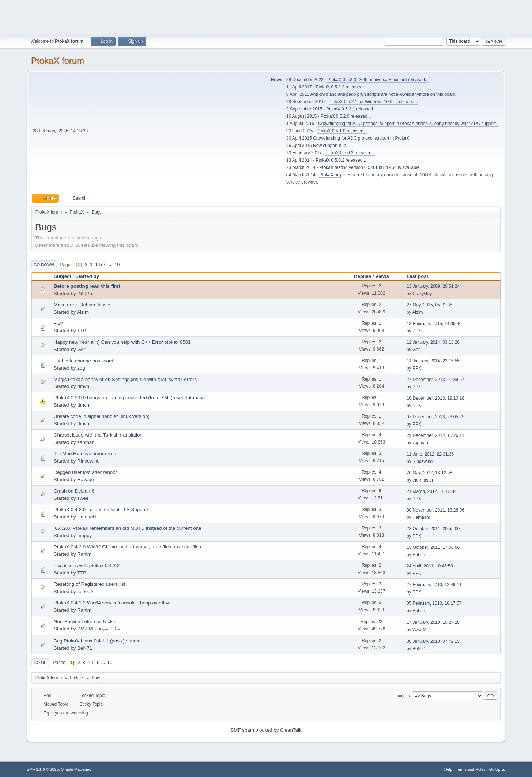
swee (83, 498)
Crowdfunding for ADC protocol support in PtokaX (361, 138)
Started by (87, 276)
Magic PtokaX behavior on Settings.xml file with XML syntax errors (125, 379)
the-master (423, 480)
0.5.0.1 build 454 (380, 167)
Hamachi (87, 517)
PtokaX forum (58, 61)
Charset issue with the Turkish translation (98, 435)
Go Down (44, 265)
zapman (86, 442)
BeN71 (85, 648)
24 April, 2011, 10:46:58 (430, 566)
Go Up (40, 663)
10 (117, 265)
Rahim (84, 554)
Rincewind (88, 461)
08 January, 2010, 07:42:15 (433, 641)
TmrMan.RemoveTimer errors (86, 454)
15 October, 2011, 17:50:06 (433, 547)
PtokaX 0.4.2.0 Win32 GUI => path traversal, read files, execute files (127, 547)
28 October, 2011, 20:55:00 (433, 529)
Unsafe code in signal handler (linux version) (102, 416)
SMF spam (242, 730)
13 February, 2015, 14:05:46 (434, 324)
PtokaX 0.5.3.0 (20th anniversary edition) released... (378, 80)
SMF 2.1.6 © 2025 (43, 769)
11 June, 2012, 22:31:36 (430, 454)
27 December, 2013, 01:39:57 (435, 380)
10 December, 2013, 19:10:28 (435, 398)
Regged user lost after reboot (85, 472)
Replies (363, 276)
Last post (421, 276)
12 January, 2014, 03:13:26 (433, 342)
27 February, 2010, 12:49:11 (434, 585)
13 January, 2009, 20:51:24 (433, 286)
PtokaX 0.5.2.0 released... (346, 116)
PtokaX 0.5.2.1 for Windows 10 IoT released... (373, 102)
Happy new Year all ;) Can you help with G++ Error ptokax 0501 (122, 342)
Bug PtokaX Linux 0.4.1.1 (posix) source (97, 641)
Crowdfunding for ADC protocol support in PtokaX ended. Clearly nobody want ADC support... (409, 124)
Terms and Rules (471, 769)
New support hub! (330, 146)
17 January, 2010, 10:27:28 (433, 622)
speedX (85, 591)
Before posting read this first (87, 286)
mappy (84, 535)
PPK (417, 331)
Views (382, 276)
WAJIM (85, 629)
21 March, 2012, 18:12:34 (432, 491)
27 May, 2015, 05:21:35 (429, 305)
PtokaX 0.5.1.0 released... (342, 131)
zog (81, 368)
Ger (81, 349)
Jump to (403, 695)
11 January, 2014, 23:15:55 (433, 361)
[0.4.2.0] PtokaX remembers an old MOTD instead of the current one (128, 528)
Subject (63, 276)
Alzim (83, 312)
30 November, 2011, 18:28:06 (435, 510)
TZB (82, 573)
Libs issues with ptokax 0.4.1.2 (87, 565)
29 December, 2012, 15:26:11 (435, 435)
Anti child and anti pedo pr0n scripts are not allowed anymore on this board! (384, 94)
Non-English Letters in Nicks (84, 621)
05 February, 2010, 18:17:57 (434, 603)
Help (448, 769)
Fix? (58, 323)
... (111, 265)
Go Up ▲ (497, 769)
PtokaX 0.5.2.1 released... (351, 109)
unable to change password (84, 361)
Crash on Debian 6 (74, 491)
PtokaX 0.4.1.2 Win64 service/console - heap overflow (112, 603)
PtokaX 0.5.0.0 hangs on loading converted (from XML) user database (129, 398)
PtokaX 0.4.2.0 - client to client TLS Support (101, 510)
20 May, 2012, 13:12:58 (429, 473)
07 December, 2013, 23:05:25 (435, 417)
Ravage (86, 480)
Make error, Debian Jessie (82, 305)
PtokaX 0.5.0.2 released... (341, 160)
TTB (82, 331)
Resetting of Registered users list (90, 584)
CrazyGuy (422, 294)
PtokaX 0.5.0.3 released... (350, 153)
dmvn (83, 386)
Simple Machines (76, 769)
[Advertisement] (266, 16)
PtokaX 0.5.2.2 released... (341, 87)
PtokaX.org (330, 175)
